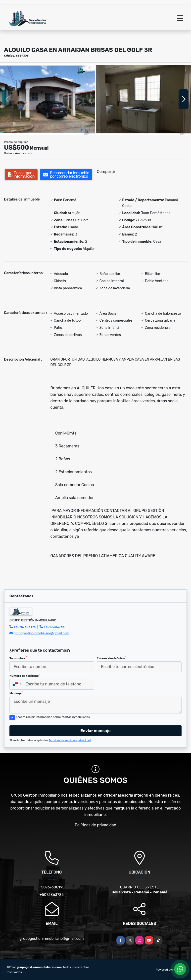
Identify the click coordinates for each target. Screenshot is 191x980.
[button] (82, 130)
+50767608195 (24, 627)
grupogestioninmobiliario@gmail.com (41, 633)
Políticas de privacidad (96, 825)
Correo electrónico (112, 658)
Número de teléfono (25, 676)
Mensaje (16, 693)
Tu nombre (18, 658)
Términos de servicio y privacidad (70, 740)
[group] (48, 99)
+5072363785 (54, 627)
